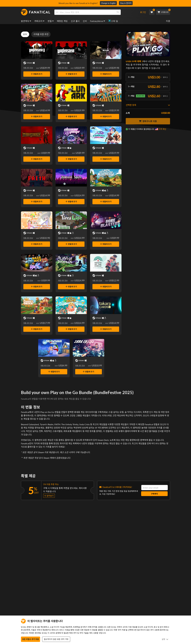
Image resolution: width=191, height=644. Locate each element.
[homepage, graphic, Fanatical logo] (36, 12)
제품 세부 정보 (28, 68)
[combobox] (96, 12)
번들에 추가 (37, 74)
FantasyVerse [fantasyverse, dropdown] (98, 21)
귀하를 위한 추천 (41, 34)
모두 (25, 34)
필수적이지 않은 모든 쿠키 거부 (56, 639)
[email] (155, 488)
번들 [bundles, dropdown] (51, 21)
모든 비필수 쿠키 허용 (31, 639)
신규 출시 (75, 21)
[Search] (118, 12)
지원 (168, 21)
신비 (85, 21)
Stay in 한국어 (126, 3)
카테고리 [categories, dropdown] (39, 21)
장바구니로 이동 (148, 121)
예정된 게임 (62, 21)
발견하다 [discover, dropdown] (26, 21)
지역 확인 (162, 129)
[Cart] (163, 12)
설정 (165, 639)
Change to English (108, 3)
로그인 (143, 12)
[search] (85, 12)
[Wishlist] (152, 12)
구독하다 (154, 494)
